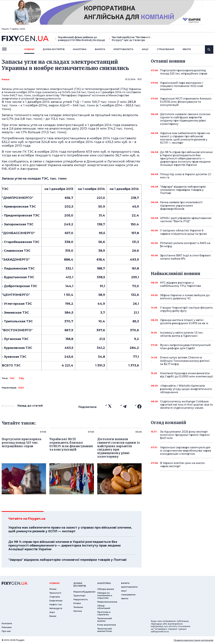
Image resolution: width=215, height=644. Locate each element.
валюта (100, 49)
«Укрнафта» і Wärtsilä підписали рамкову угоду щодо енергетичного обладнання (186, 389)
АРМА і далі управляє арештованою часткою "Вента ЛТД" (186, 220)
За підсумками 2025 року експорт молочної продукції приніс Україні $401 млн (185, 435)
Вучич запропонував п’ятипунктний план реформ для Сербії (185, 347)
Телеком (78, 607)
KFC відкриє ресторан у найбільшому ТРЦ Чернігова (182, 284)
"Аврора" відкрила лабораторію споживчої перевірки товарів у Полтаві (67, 560)
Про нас (6, 631)
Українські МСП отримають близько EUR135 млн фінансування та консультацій (186, 102)
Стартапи (55, 597)
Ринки (6, 79)
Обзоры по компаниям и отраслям (105, 595)
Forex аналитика (107, 625)
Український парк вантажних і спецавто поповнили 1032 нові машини (182, 86)
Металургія (56, 608)
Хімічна (78, 611)
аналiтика (104, 583)
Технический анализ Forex (105, 630)
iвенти (187, 49)
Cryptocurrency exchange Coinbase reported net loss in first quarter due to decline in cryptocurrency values (187, 405)
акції (145, 49)
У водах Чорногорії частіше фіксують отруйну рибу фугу (186, 309)
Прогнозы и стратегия (104, 613)
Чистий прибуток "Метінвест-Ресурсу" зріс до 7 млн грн (130, 39)
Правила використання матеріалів (193, 640)
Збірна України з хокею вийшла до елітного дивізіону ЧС (185, 297)
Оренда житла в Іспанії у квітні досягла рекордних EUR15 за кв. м (184, 322)
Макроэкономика (107, 602)
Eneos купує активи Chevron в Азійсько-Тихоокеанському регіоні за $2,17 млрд (185, 361)
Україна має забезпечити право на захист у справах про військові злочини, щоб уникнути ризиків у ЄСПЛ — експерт (70, 529)
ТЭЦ (21, 378)
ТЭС (12, 378)
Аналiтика (80, 49)
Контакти (7, 623)
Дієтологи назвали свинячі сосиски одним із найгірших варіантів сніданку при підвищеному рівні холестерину (185, 119)
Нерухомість (81, 599)
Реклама (7, 627)
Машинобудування (84, 592)
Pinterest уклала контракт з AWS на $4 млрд (185, 245)
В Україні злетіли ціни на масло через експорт (182, 465)
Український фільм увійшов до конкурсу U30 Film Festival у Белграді (80, 39)
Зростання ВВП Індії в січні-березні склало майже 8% (185, 257)
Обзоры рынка (106, 589)
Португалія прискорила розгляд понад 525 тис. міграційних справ (184, 72)
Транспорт (79, 596)
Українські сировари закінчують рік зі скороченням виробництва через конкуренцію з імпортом (186, 451)
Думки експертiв (54, 49)
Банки (53, 616)
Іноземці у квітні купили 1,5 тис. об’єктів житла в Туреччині (182, 335)
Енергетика (56, 601)
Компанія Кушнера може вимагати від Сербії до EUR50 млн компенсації (187, 375)
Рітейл (77, 603)
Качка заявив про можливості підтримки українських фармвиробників (182, 205)
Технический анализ (105, 620)
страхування (166, 49)
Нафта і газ (56, 604)
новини (29, 49)
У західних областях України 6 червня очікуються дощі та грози (184, 232)
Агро (52, 612)
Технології (55, 593)
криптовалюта (123, 49)
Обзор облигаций (104, 607)
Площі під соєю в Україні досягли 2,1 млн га (186, 176)
